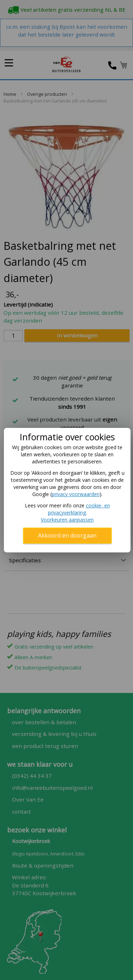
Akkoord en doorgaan (67, 535)
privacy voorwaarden (76, 494)
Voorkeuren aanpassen (67, 520)
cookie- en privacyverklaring (79, 509)
